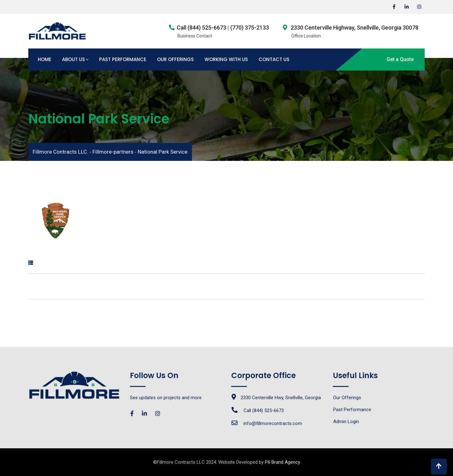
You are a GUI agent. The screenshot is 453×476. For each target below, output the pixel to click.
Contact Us (274, 59)
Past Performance (123, 59)
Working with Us (226, 59)
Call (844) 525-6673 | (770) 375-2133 (223, 28)
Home (45, 59)
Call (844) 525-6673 (264, 411)
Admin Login (346, 422)
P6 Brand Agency (282, 462)
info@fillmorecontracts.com (273, 423)
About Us (73, 59)
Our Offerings (175, 59)
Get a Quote (400, 59)
